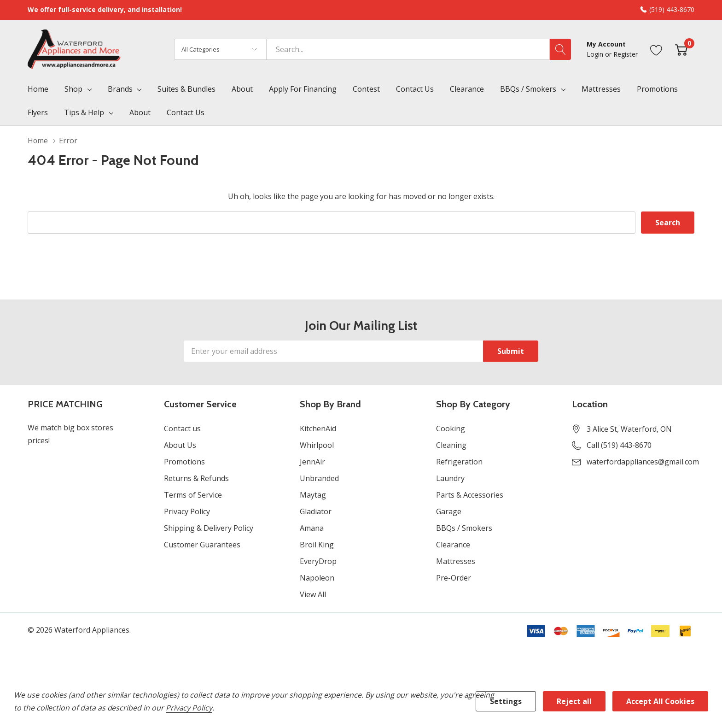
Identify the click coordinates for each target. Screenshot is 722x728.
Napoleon (317, 578)
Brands (120, 89)
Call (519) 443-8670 (619, 445)
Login (596, 54)
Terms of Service (193, 495)
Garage (449, 511)
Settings (506, 701)
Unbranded (319, 478)
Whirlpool (317, 445)
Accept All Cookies (660, 701)
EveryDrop (318, 561)
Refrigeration (459, 462)
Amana (312, 528)
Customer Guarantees (202, 545)
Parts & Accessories (470, 495)
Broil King (317, 545)
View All (313, 594)
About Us (180, 445)
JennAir (312, 462)
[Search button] (560, 49)
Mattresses (456, 561)
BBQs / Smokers (528, 89)
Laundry (450, 478)
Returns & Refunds (196, 478)
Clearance (453, 545)
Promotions (184, 462)
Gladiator (316, 511)
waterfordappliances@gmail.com (643, 462)
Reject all (574, 701)
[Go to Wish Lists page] (656, 49)
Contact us (182, 429)
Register (626, 54)
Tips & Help (84, 112)
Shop (73, 89)
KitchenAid (318, 429)
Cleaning (451, 445)
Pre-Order (454, 578)
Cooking (451, 429)
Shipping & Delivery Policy (209, 528)
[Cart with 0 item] (681, 49)
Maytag (313, 495)
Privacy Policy (187, 511)
